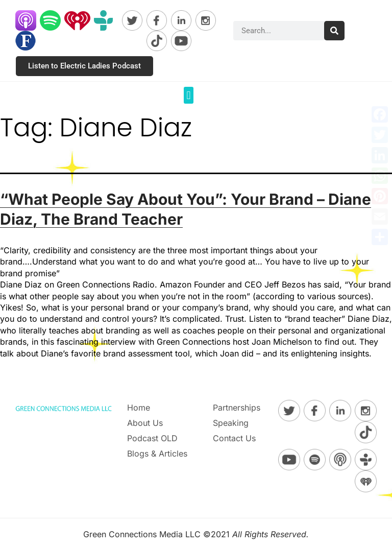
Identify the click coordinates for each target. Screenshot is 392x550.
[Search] (334, 31)
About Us (145, 423)
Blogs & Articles (157, 453)
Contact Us (234, 438)
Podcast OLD (152, 438)
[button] (189, 95)
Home (139, 408)
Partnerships (237, 408)
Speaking (231, 423)
